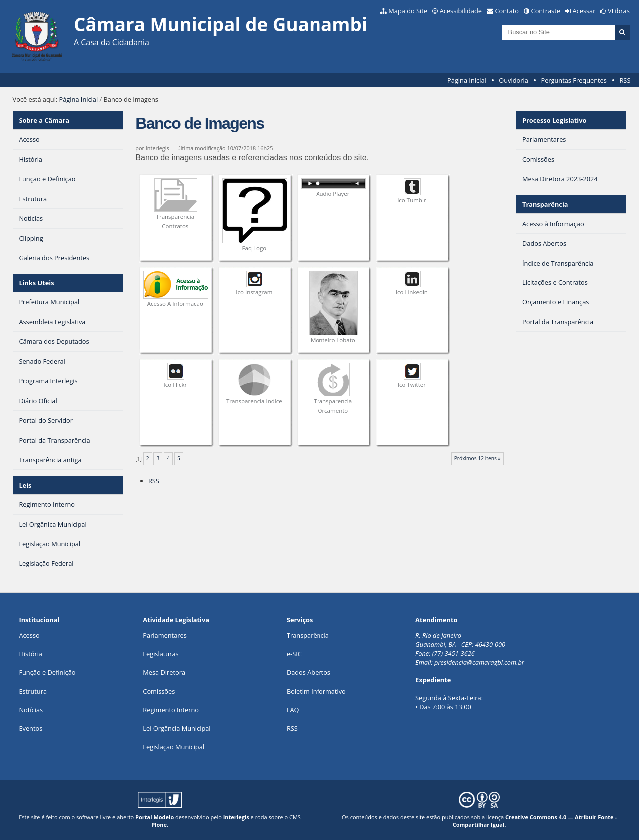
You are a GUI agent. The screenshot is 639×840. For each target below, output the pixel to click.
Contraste (546, 11)
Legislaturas (160, 654)
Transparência (545, 204)
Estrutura (33, 691)
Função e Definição (47, 672)
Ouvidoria (513, 80)
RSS (625, 80)
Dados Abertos (309, 672)
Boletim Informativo (316, 691)
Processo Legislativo (554, 120)
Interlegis (236, 817)
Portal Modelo (155, 817)
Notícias (31, 710)
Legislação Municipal (173, 747)
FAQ (293, 710)
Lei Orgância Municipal (176, 728)
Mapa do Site (408, 11)
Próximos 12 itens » (478, 458)
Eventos (31, 728)
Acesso (29, 635)
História (31, 654)
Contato (507, 11)
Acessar (584, 11)
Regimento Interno (171, 710)
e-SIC (294, 654)
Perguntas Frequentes (573, 80)
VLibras (619, 11)
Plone (159, 824)
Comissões (159, 691)
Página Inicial (467, 80)
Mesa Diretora (164, 672)
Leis (25, 485)
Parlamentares (164, 635)
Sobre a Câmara (44, 120)
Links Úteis (36, 283)
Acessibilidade (461, 11)
